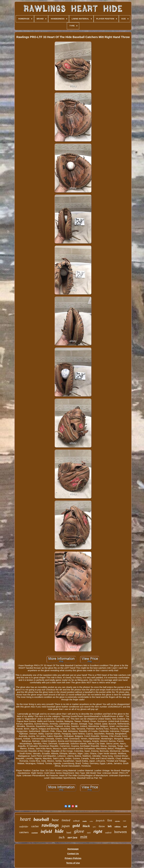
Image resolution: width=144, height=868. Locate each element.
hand (69, 833)
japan (66, 826)
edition (118, 827)
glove (79, 831)
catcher (35, 826)
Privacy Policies (73, 858)
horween (121, 832)
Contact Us (73, 854)
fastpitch (100, 821)
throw (102, 826)
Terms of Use (73, 863)
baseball (41, 819)
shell (89, 833)
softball (76, 821)
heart (25, 819)
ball (125, 827)
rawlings (50, 825)
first (110, 820)
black (86, 826)
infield (46, 831)
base (55, 820)
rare (124, 821)
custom (35, 833)
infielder (117, 821)
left (110, 826)
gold (76, 826)
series (72, 838)
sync (94, 827)
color (91, 821)
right (98, 832)
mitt (84, 837)
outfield (108, 833)
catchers (24, 832)
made (85, 821)
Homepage (73, 849)
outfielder (24, 827)
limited (66, 820)
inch (62, 837)
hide (59, 831)
